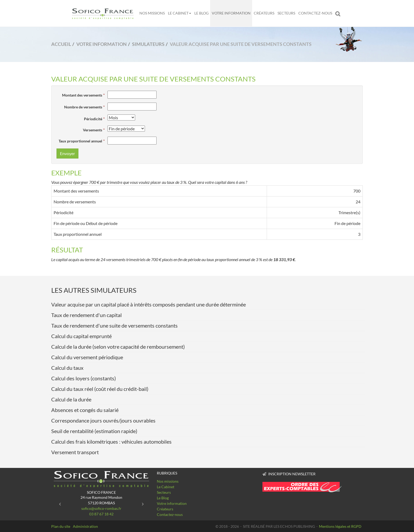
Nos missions (152, 13)
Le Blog (201, 13)
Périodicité (93, 119)
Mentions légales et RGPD (340, 526)
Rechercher (339, 13)
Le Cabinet (180, 13)
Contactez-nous (315, 13)
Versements (93, 130)
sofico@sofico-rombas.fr (101, 508)
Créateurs (264, 13)
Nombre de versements (83, 107)
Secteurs (286, 13)
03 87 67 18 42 (101, 514)
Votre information (231, 13)
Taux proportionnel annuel (80, 141)
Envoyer (67, 153)
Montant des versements (82, 95)
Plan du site (61, 526)
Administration (85, 526)
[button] (59, 502)
